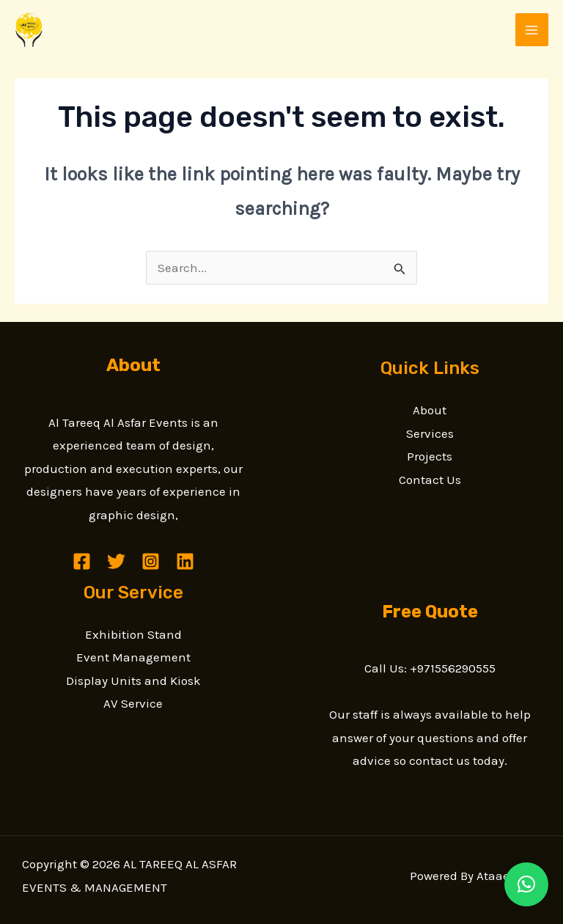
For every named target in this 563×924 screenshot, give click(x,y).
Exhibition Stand (133, 634)
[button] (526, 884)
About (430, 410)
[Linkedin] (185, 561)
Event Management (133, 657)
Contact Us (430, 480)
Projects (430, 456)
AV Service (133, 703)
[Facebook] (82, 561)
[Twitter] (116, 561)
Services (430, 433)
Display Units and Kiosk (133, 681)
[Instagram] (151, 561)
